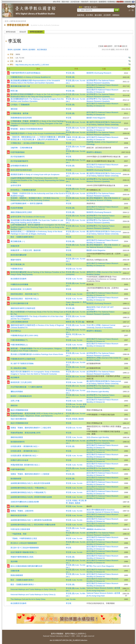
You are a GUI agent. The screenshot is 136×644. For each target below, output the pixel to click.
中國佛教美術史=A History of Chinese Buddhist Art (31, 77)
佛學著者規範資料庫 (18, 21)
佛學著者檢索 (11, 32)
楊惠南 (78, 503)
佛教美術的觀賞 (17, 437)
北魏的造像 (15, 571)
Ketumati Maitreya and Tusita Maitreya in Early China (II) (33, 589)
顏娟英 (83, 407)
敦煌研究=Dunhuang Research (99, 73)
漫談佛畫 (14, 561)
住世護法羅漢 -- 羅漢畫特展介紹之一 (25, 446)
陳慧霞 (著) (70, 322)
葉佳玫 (69, 334)
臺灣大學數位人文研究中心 (76, 634)
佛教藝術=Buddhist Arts (96, 529)
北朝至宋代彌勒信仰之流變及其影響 (25, 502)
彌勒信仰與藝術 (17, 392)
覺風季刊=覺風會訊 (94, 152)
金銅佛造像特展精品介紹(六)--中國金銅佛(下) (28, 492)
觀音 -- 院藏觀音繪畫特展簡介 (22, 580)
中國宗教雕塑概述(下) (19, 340)
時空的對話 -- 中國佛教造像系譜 (23, 190)
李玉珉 (69, 109)
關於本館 (65, 2)
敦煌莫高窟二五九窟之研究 (21, 382)
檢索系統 (81, 15)
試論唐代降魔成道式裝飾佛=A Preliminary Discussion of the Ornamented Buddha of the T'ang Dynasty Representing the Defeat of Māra (37, 180)
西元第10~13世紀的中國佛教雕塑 (24, 543)
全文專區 (89, 15)
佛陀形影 (14, 109)
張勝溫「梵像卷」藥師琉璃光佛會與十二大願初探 (30, 474)
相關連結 (116, 15)
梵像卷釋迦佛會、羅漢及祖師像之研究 (26, 433)
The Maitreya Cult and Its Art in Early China (28, 599)
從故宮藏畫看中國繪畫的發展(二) (24, 552)
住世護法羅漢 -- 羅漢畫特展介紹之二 (25, 451)
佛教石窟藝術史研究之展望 (21, 212)
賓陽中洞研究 (16, 260)
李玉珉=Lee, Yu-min (74, 269)
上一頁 (131, 10)
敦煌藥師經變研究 (18, 442)
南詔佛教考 (15, 377)
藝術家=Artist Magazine (96, 118)
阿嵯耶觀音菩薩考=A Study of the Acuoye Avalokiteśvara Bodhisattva (38, 133)
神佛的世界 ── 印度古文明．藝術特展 (26, 250)
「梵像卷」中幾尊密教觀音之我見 (24, 538)
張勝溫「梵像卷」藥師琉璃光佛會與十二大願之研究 (31, 428)
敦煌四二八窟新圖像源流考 (21, 396)
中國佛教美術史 (17, 269)
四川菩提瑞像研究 (18, 157)
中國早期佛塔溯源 (18, 469)
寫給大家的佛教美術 (19, 419)
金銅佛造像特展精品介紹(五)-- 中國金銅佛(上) (28, 488)
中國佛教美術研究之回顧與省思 (23, 359)
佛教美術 (14, 405)
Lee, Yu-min (71, 599)
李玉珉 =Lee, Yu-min (74, 279)
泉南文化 (90, 237)
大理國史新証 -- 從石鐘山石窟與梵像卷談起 (28, 143)
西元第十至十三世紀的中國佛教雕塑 (25, 548)
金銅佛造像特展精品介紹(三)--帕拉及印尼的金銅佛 (30, 483)
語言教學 (107, 15)
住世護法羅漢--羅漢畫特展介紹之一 (24, 456)
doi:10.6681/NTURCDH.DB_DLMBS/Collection (69, 640)
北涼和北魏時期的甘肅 (19, 303)
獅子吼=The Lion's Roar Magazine (100, 566)
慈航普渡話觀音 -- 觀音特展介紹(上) (25, 299)
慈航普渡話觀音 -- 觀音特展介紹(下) (25, 294)
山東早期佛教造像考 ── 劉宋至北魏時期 (26, 203)
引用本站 (111, 2)
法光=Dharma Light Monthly (98, 392)
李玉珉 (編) (80, 322)
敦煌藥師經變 (16, 479)
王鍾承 (69, 137)
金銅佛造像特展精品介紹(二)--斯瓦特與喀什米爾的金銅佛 (33, 525)
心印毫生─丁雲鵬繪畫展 (20, 105)
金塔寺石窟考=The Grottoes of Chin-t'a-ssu (28, 217)
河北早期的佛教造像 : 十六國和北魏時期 (26, 387)
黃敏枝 (71, 503)
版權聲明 (102, 2)
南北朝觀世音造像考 (19, 279)
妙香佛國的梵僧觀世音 (19, 166)
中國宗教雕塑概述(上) (19, 345)
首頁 (6, 21)
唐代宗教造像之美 (18, 264)
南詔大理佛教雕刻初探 (19, 410)
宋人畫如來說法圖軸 (19, 368)
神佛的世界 (15, 246)
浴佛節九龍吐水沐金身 (19, 460)
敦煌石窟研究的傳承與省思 (21, 170)
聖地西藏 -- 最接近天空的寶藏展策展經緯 (27, 129)
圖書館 (61, 634)
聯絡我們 (85, 2)
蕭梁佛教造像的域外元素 (20, 86)
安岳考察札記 (16, 331)
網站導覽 (57, 2)
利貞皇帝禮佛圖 (17, 208)
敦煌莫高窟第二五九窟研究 (21, 289)
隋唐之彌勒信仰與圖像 (19, 506)
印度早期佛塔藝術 (18, 152)
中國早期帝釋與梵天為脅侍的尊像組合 (26, 73)
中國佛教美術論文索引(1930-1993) (24, 335)
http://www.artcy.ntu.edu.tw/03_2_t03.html (32, 65)
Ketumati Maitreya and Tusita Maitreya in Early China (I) (33, 595)
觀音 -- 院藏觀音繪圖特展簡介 (22, 237)
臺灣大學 (55, 634)
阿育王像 (14, 91)
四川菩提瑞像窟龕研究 (19, 161)
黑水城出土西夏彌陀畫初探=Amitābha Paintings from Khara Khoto (37, 354)
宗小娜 (81, 348)
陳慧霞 (75, 348)
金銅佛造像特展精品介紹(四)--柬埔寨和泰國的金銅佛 (31, 497)
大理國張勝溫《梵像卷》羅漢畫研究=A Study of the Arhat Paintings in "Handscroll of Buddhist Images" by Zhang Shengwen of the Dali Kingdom (38, 123)
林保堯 (75, 419)
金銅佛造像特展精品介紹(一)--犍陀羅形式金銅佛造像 (31, 520)
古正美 (69, 501)
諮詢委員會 (75, 2)
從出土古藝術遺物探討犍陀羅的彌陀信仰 (26, 566)
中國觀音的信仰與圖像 (19, 284)
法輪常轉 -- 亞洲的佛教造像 (21, 148)
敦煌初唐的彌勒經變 (19, 255)
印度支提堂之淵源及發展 (20, 529)
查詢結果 (23, 32)
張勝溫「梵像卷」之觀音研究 (22, 511)
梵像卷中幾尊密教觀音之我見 (22, 557)
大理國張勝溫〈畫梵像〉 (20, 113)
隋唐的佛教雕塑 (17, 575)
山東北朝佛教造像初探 (19, 322)
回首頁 (128, 2)
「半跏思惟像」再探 (19, 534)
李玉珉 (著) (70, 73)
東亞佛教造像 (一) (18, 241)
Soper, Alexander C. (74, 302)
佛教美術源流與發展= (19, 515)
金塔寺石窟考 (16, 185)
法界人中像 (15, 401)
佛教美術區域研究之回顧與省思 (23, 308)
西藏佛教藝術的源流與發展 (21, 118)
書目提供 (94, 2)
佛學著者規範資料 (36, 32)
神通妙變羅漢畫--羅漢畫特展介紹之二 (25, 465)
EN (133, 6)
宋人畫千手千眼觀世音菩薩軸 (22, 364)
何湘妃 (75, 501)
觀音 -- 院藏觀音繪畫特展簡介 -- (23, 584)
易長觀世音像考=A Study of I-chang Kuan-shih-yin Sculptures (35, 174)
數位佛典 (98, 15)
